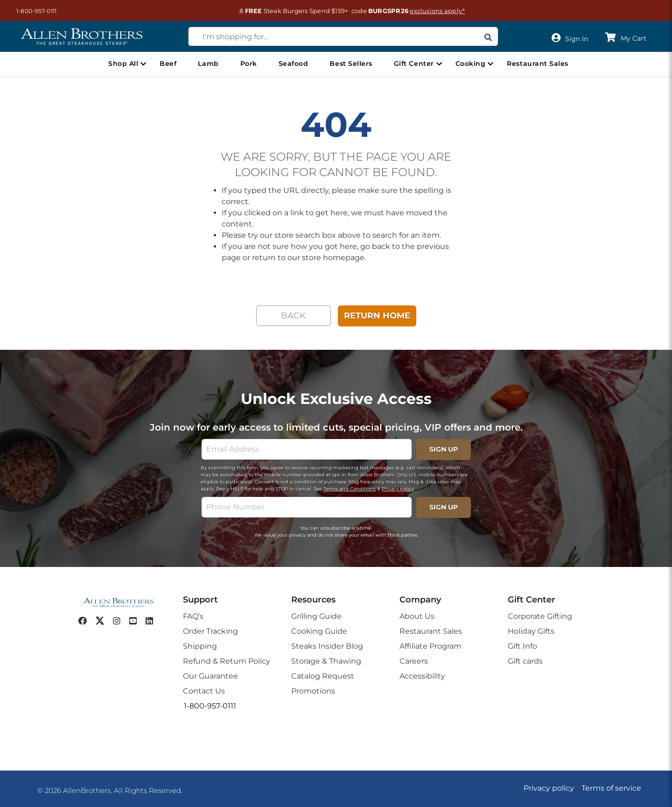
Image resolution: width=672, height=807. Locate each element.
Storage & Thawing (326, 661)
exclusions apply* (437, 11)
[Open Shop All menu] (143, 64)
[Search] (488, 36)
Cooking (471, 64)
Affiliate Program (430, 646)
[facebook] (83, 621)
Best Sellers (351, 64)
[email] (307, 449)
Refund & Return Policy (227, 661)
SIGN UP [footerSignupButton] (444, 449)
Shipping (200, 646)
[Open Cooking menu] (490, 64)
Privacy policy (398, 489)
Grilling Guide (316, 616)
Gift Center (414, 64)
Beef (168, 64)
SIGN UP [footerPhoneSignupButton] (444, 507)
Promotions (313, 691)
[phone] (307, 507)
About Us (417, 616)
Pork (249, 64)
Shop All (123, 64)
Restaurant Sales (537, 64)
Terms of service (611, 788)
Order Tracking (210, 631)
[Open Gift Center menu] (439, 64)
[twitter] (100, 621)
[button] (32, 11)
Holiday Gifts (531, 631)
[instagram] (117, 621)
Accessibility (422, 676)
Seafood (294, 64)
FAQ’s (193, 616)
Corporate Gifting (540, 616)
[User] (572, 38)
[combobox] (343, 36)
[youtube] (133, 621)
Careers (414, 661)
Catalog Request (323, 676)
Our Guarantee (210, 676)
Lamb (208, 64)
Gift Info (522, 646)
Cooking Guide (319, 631)
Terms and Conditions (350, 489)
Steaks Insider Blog (327, 646)
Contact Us (204, 691)
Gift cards (525, 661)
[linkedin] (149, 621)
